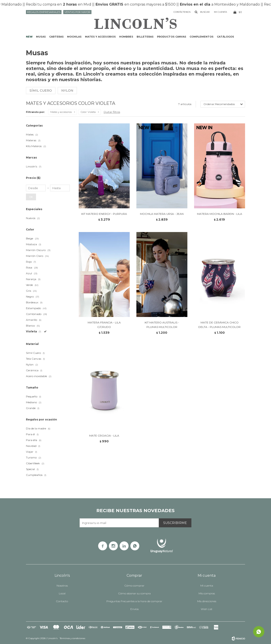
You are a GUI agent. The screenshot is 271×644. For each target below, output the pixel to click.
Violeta (88, 112)
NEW (29, 37)
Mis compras (207, 593)
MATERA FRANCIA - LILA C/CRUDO (104, 325)
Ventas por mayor (77, 12)
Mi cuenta (207, 586)
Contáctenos (182, 12)
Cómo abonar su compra (134, 593)
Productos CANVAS (172, 37)
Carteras (56, 37)
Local (62, 593)
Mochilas (74, 37)
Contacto (62, 601)
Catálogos (225, 37)
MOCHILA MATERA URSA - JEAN (162, 214)
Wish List (207, 609)
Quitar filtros (112, 112)
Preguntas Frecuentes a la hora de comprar (134, 601)
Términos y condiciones (72, 638)
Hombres (126, 37)
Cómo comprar (134, 586)
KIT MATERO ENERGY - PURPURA (104, 214)
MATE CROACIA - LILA (104, 436)
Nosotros (62, 586)
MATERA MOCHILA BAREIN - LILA (220, 214)
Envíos (134, 609)
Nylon (67, 91)
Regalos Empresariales (44, 12)
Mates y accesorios (100, 37)
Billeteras (145, 37)
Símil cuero (41, 91)
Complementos (202, 37)
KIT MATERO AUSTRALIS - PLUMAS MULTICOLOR (162, 325)
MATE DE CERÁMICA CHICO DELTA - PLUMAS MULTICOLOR (219, 325)
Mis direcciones (207, 601)
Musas (41, 37)
